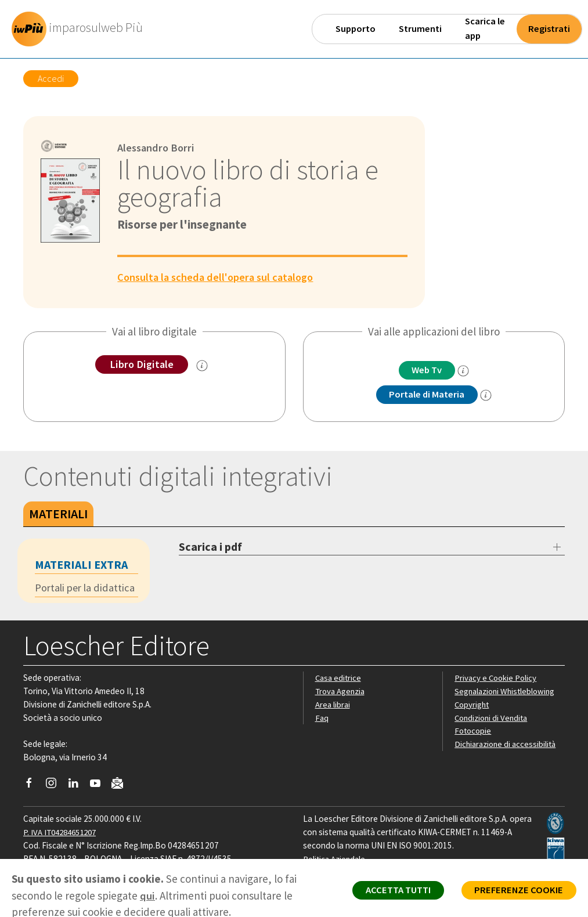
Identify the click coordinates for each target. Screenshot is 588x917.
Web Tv (427, 370)
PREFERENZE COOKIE (516, 891)
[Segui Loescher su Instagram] (55, 787)
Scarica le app (485, 28)
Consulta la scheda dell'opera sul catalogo (219, 277)
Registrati (549, 29)
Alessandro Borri (158, 147)
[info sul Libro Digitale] (203, 366)
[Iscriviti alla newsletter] (122, 786)
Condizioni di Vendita (493, 719)
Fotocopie (474, 732)
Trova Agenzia (341, 692)
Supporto (356, 29)
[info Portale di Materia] (488, 396)
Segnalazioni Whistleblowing (507, 692)
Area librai (333, 705)
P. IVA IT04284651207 (63, 833)
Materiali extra (81, 566)
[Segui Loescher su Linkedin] (77, 787)
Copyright (473, 705)
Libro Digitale (141, 364)
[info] (466, 371)
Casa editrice (339, 679)
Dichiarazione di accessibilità (507, 745)
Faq (322, 719)
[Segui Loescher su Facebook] (33, 787)
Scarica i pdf (210, 548)
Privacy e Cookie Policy (497, 679)
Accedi (51, 78)
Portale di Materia (427, 395)
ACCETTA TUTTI (390, 891)
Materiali (58, 515)
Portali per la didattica (86, 589)
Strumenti (420, 29)
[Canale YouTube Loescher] (100, 787)
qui (147, 896)
